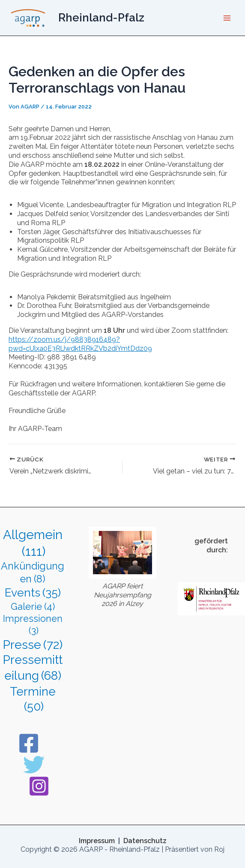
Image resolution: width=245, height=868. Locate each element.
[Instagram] (39, 786)
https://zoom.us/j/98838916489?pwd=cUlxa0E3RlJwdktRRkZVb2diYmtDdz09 (80, 344)
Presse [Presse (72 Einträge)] (33, 645)
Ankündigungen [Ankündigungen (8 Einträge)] (33, 573)
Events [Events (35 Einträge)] (33, 593)
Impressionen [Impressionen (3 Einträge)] (33, 625)
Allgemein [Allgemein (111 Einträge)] (33, 543)
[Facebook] (29, 743)
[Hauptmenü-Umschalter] (227, 18)
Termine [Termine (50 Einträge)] (33, 699)
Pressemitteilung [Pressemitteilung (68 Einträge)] (33, 668)
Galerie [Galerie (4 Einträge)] (33, 607)
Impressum (98, 841)
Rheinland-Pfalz (101, 18)
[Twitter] (34, 765)
